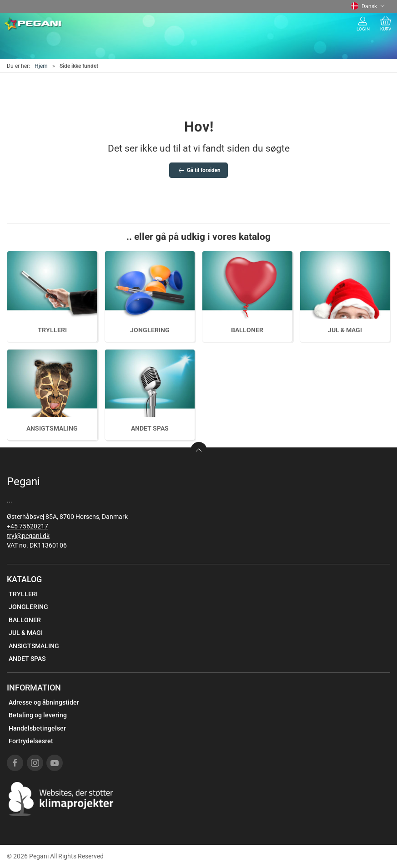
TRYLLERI (52, 330)
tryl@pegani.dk (28, 536)
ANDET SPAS (150, 428)
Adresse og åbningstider (44, 702)
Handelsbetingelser (37, 728)
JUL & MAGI (345, 330)
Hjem (41, 66)
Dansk (368, 6)
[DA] (33, 24)
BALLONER (247, 330)
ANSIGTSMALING (52, 428)
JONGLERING (150, 330)
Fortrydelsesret (31, 741)
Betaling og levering (38, 715)
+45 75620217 (28, 526)
